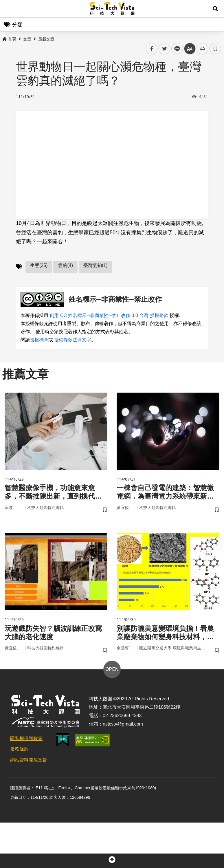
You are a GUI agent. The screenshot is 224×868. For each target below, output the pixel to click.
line (175, 49)
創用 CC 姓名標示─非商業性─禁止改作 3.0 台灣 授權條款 (109, 315)
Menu (9, 9)
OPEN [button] (112, 669)
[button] (215, 9)
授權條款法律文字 (73, 340)
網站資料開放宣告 (29, 760)
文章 (27, 39)
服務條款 (19, 749)
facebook (152, 49)
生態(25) (39, 265)
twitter (165, 49)
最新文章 (46, 39)
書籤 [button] (215, 49)
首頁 (9, 39)
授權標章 (39, 340)
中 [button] (190, 49)
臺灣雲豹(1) (96, 265)
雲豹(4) (65, 265)
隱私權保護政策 (26, 738)
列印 (203, 49)
